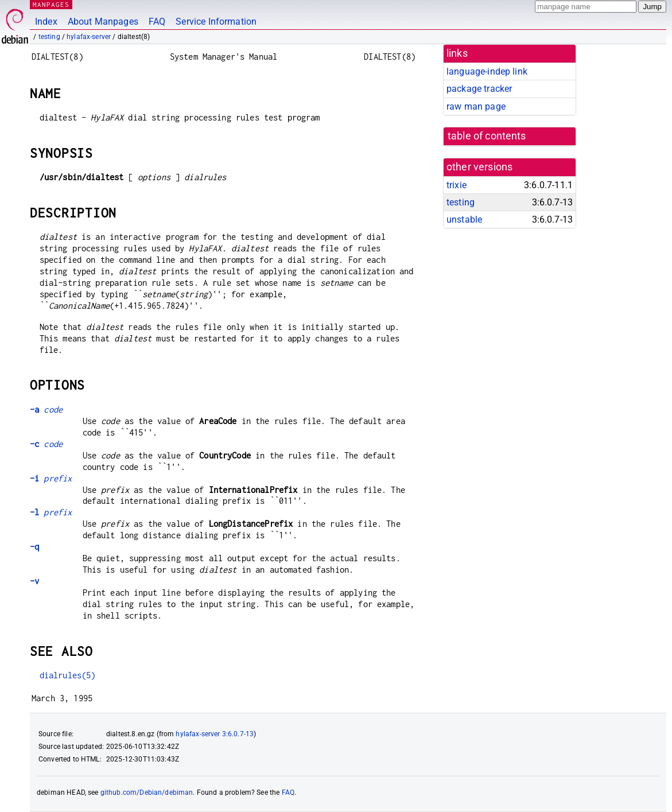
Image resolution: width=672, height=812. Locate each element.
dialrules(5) (68, 675)
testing (49, 37)
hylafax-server (89, 37)
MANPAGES (51, 4)
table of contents (487, 136)
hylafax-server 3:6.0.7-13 (215, 734)
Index (46, 22)
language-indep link (487, 71)
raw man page (476, 106)
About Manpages (103, 22)
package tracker (479, 89)
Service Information (216, 22)
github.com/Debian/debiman (147, 792)
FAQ (157, 22)
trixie (457, 185)
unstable (464, 219)
